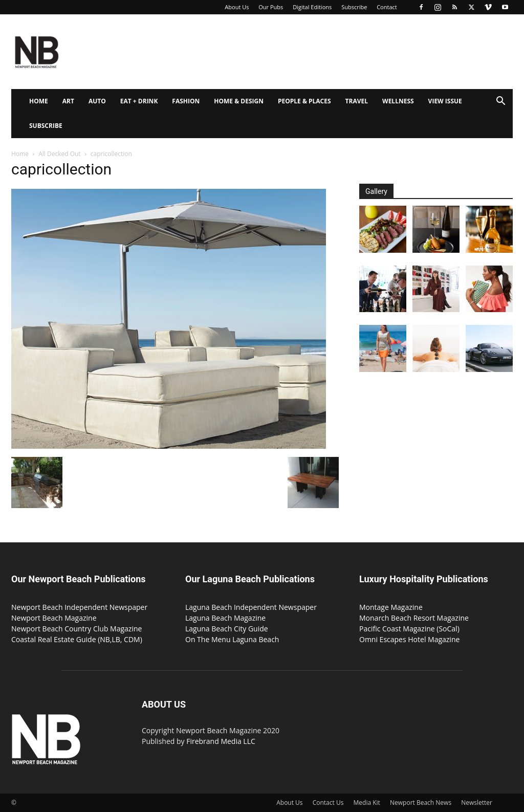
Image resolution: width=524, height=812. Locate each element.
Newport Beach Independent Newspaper (79, 607)
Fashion (186, 101)
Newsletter (477, 803)
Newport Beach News (421, 803)
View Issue (445, 101)
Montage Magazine (391, 607)
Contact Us (328, 803)
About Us (237, 7)
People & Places (304, 101)
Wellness (398, 101)
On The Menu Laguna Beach (232, 639)
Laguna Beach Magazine (225, 618)
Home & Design (239, 101)
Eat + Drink (139, 101)
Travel (357, 101)
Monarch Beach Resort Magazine (414, 618)
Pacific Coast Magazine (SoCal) (409, 629)
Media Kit (367, 803)
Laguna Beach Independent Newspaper (251, 607)
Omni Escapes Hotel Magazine (409, 639)
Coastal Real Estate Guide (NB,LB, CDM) (77, 639)
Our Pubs (271, 7)
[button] (500, 102)
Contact (387, 7)
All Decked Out (59, 154)
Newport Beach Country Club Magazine (77, 629)
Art (68, 101)
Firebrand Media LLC (221, 741)
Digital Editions (312, 7)
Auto (97, 101)
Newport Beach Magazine (54, 618)
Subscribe (354, 7)
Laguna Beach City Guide (227, 629)
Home (39, 101)
